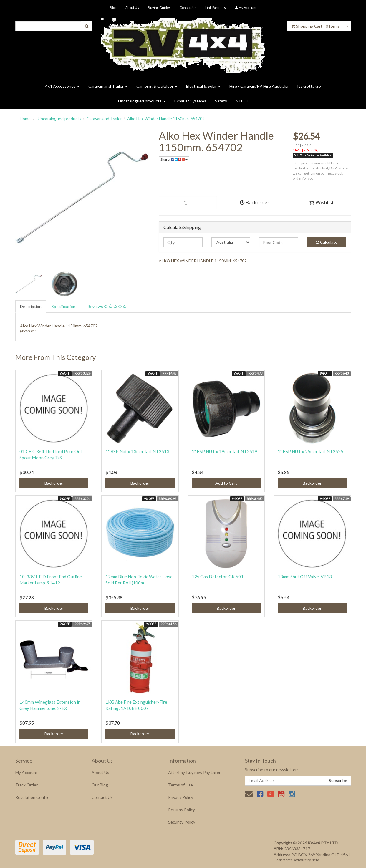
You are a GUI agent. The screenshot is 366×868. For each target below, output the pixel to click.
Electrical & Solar (203, 86)
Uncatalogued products (142, 101)
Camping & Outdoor (157, 86)
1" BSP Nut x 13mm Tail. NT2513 (137, 451)
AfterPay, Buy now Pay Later (194, 772)
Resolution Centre (32, 797)
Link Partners (216, 8)
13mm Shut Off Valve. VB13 (305, 577)
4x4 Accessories (62, 86)
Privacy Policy (181, 797)
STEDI (242, 101)
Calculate (327, 242)
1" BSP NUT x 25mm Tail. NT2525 (310, 451)
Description (31, 306)
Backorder (255, 202)
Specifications (64, 306)
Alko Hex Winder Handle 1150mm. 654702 (166, 119)
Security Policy (182, 822)
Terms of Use (180, 785)
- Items (316, 26)
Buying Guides (159, 8)
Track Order (27, 785)
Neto (315, 860)
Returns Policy (182, 810)
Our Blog (100, 785)
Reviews (107, 306)
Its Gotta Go (309, 86)
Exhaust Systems (190, 101)
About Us (132, 8)
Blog (113, 8)
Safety (221, 101)
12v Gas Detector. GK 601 (218, 577)
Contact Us (188, 8)
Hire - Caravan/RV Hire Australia (259, 86)
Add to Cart (226, 483)
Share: (174, 159)
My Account (27, 772)
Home (25, 119)
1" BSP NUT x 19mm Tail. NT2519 (225, 451)
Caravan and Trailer (108, 86)
